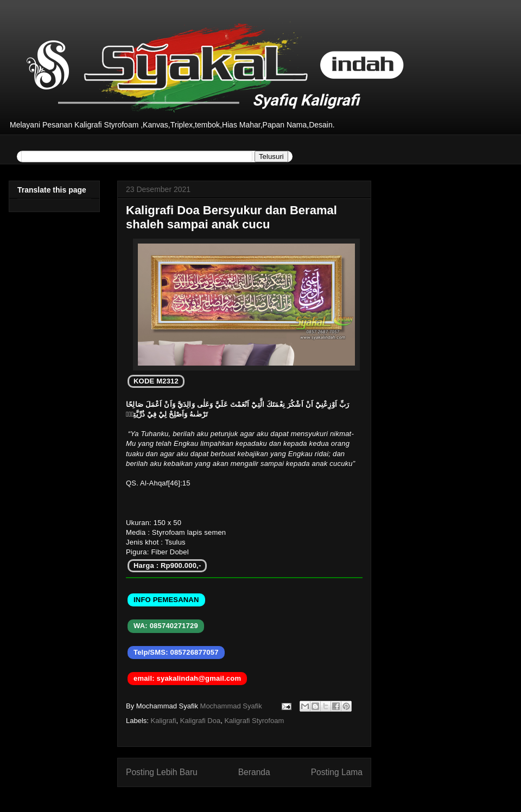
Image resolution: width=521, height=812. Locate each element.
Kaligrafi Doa (200, 721)
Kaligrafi (164, 721)
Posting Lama (337, 772)
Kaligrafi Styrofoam (254, 721)
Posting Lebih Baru (162, 772)
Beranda (254, 772)
